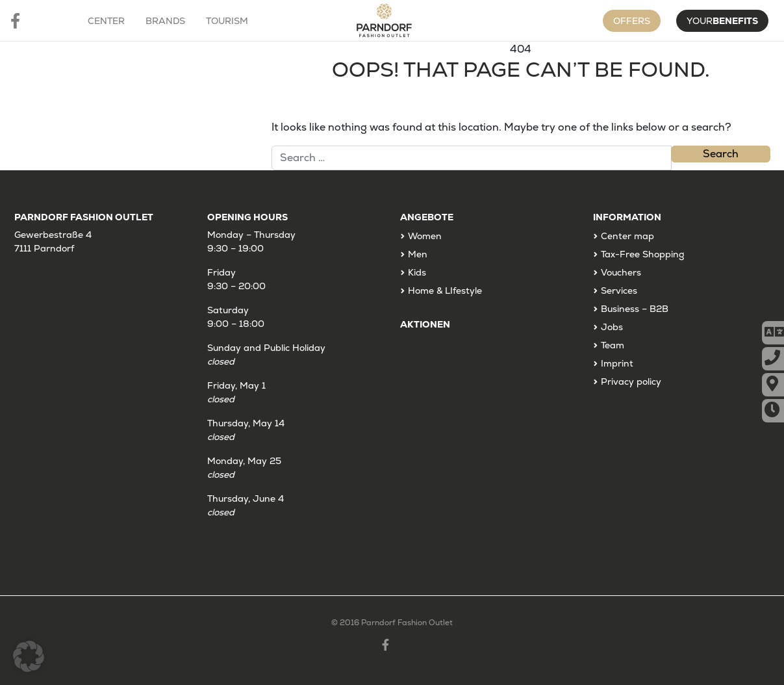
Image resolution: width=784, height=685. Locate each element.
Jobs (612, 327)
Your (722, 21)
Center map (627, 236)
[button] (29, 656)
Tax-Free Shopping (643, 254)
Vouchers (621, 272)
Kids (417, 272)
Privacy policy (631, 381)
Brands (165, 21)
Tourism (227, 21)
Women (425, 236)
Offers (632, 21)
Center (106, 21)
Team (613, 345)
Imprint (617, 363)
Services (619, 291)
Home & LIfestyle (445, 291)
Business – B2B (635, 309)
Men (418, 254)
